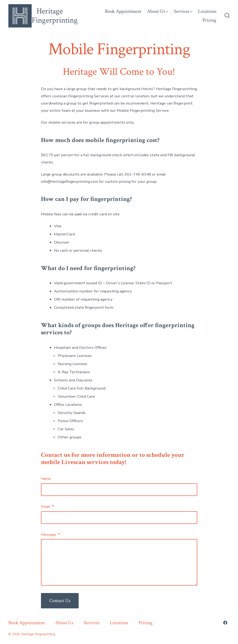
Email (47, 507)
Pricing (209, 20)
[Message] (119, 562)
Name (46, 479)
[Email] (119, 518)
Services (183, 11)
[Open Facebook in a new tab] (225, 623)
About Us (158, 11)
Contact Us (60, 601)
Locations (207, 11)
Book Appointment (123, 11)
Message (50, 535)
